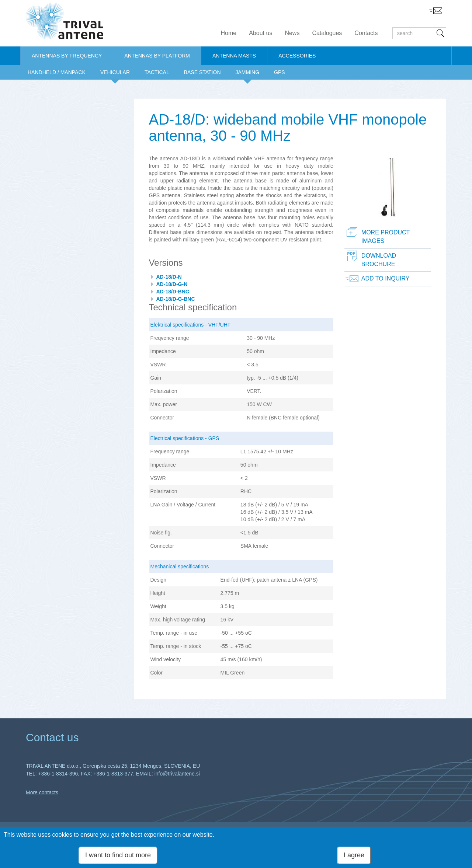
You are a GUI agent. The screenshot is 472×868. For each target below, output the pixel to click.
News (292, 33)
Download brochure (379, 260)
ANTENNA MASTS (234, 56)
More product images (386, 237)
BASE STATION (202, 72)
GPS (280, 72)
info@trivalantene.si (177, 774)
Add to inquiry (386, 278)
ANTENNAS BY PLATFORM (157, 56)
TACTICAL (157, 72)
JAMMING (248, 72)
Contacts (366, 33)
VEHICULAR (115, 72)
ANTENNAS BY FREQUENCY (67, 56)
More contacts (42, 792)
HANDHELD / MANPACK (57, 72)
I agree (354, 856)
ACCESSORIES (297, 56)
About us (261, 33)
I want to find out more (118, 856)
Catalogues (327, 33)
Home (229, 33)
